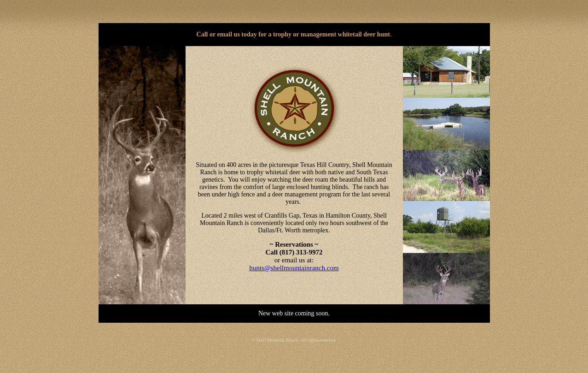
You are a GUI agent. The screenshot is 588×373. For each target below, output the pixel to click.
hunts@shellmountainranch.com (294, 268)
